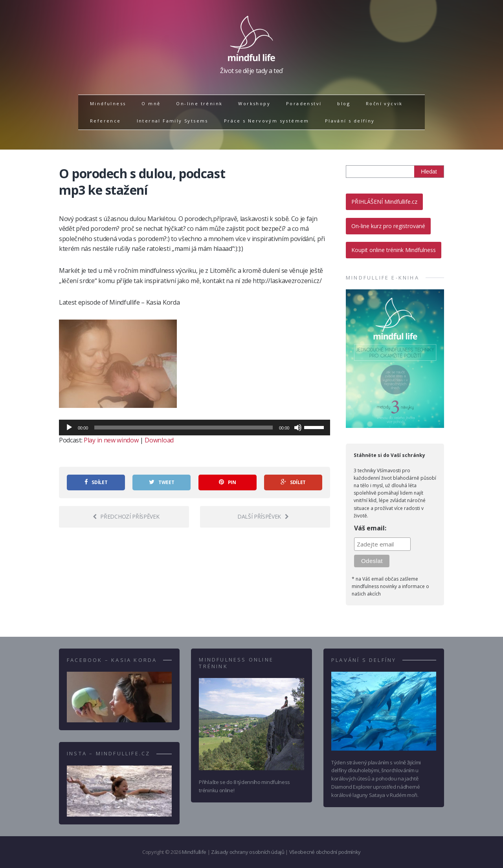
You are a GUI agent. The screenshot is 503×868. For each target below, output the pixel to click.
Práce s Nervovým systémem (267, 121)
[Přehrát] (69, 428)
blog (344, 103)
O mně (151, 103)
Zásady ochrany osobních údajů (248, 852)
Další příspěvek (263, 516)
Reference (106, 121)
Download (159, 440)
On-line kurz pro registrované (388, 226)
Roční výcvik (384, 103)
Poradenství (304, 103)
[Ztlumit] (298, 428)
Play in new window (111, 440)
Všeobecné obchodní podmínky (325, 852)
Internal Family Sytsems (173, 121)
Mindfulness (108, 103)
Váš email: (370, 528)
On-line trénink (199, 103)
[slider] (184, 428)
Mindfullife (194, 852)
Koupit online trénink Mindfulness (394, 250)
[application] (195, 428)
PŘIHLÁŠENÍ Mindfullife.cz (384, 202)
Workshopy (254, 103)
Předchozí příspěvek (126, 516)
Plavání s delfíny (350, 121)
